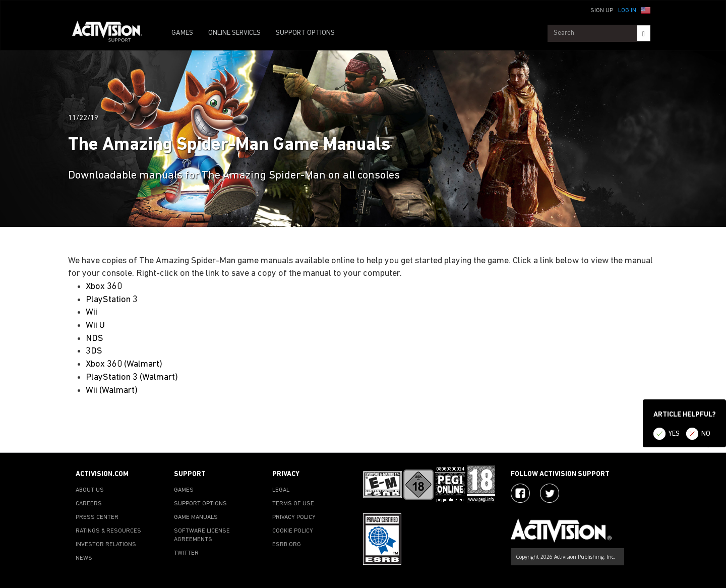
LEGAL (281, 490)
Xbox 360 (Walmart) (124, 364)
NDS (95, 339)
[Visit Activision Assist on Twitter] (550, 493)
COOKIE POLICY (293, 531)
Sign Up (602, 11)
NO (706, 434)
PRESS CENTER (97, 517)
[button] (646, 10)
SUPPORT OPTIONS (305, 33)
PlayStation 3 (112, 300)
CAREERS (89, 504)
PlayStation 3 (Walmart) (132, 377)
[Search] (644, 33)
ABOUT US (90, 490)
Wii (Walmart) (112, 391)
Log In (627, 11)
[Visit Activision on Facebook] (520, 493)
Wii (92, 312)
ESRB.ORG (287, 545)
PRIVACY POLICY (294, 517)
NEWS (84, 558)
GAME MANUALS (196, 517)
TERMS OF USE (293, 504)
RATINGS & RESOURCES (108, 531)
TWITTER (186, 553)
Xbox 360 (104, 287)
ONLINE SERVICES (234, 33)
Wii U (95, 326)
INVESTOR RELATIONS (106, 545)
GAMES (182, 33)
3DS (94, 351)
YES (674, 434)
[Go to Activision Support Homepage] (112, 33)
